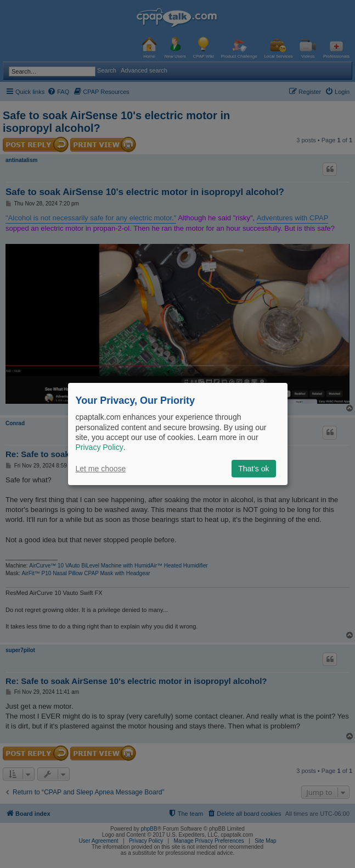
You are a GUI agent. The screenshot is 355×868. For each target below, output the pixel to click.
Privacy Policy (100, 447)
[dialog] (178, 434)
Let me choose (101, 469)
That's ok (253, 469)
